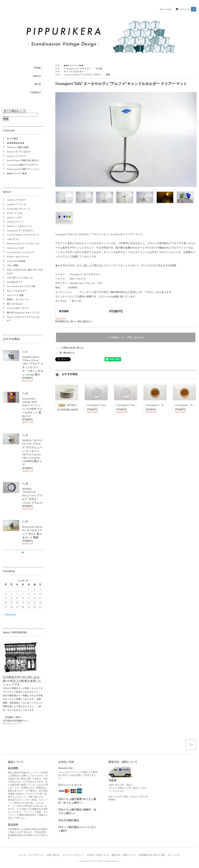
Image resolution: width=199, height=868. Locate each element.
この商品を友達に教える (71, 348)
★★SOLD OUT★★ (73, 66)
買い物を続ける (67, 353)
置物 (108, 75)
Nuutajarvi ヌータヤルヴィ (77, 69)
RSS (170, 855)
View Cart (188, 9)
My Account (165, 9)
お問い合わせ (53, 855)
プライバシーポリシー (73, 855)
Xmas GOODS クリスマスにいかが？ (82, 75)
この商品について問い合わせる (126, 337)
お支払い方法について (98, 855)
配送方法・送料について (124, 855)
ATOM (177, 855)
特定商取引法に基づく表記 (152, 855)
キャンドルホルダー (74, 72)
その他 (99, 69)
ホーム (22, 855)
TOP (57, 66)
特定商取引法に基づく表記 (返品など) (74, 321)
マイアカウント (36, 855)
